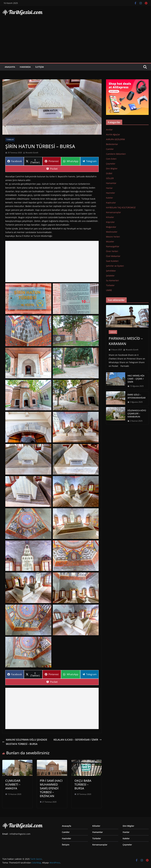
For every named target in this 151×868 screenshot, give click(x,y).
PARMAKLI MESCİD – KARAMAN (126, 341)
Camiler (110, 149)
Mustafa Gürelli (32, 153)
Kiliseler (110, 217)
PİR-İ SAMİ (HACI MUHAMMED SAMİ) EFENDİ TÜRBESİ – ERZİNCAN (51, 788)
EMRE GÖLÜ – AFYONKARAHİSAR (137, 396)
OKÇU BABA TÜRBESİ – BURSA (83, 784)
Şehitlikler (111, 271)
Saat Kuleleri (112, 261)
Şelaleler (110, 276)
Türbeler (10, 140)
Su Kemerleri (112, 280)
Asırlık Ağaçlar (113, 134)
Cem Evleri (111, 159)
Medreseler (112, 232)
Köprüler (110, 222)
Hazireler (111, 193)
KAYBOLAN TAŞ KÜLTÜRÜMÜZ (121, 207)
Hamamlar (111, 183)
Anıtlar (109, 130)
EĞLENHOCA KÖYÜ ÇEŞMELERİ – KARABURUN (137, 413)
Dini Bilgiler (112, 169)
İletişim (40, 67)
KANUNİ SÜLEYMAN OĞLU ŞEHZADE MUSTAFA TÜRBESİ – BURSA (25, 742)
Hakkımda (25, 67)
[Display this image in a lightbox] (28, 299)
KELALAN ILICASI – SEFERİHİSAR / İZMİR (78, 740)
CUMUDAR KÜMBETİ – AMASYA (13, 784)
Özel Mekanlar (113, 256)
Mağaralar (111, 227)
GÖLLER (110, 178)
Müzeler (110, 242)
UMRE (109, 290)
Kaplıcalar (111, 203)
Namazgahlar (113, 246)
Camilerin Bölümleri (116, 154)
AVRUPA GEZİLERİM (115, 139)
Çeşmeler (111, 164)
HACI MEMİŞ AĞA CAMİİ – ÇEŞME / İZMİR (136, 379)
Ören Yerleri (112, 251)
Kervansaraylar (113, 212)
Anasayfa (10, 67)
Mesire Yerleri (113, 237)
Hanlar (109, 188)
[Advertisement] (75, 41)
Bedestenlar (112, 144)
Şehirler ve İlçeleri (115, 266)
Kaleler (109, 198)
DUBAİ (109, 173)
